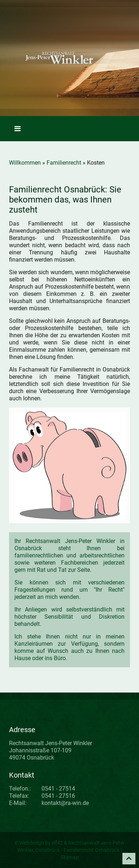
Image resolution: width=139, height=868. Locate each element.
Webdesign (32, 843)
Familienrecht (64, 163)
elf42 (57, 843)
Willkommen (25, 163)
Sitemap (69, 857)
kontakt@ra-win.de (65, 803)
